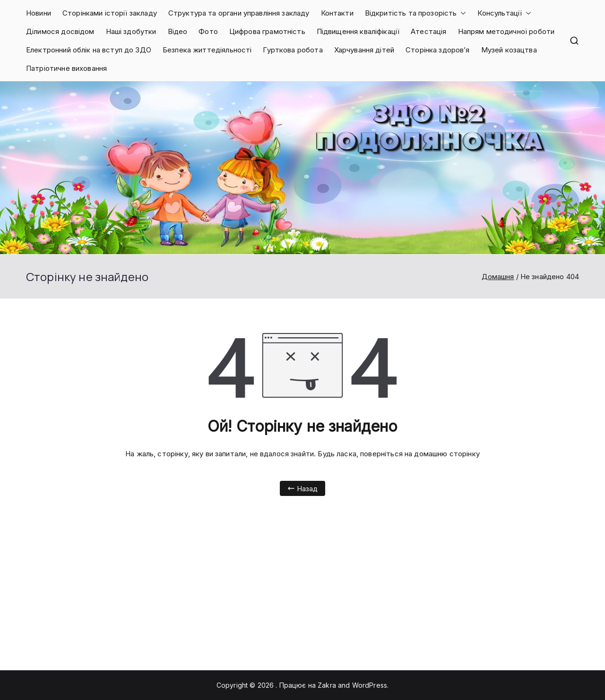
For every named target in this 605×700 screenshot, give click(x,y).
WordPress (370, 685)
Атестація (428, 31)
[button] (461, 13)
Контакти (337, 13)
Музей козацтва (509, 50)
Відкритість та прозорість (416, 13)
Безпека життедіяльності (207, 50)
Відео (178, 31)
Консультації (504, 13)
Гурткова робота (293, 50)
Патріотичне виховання (66, 68)
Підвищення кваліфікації (358, 31)
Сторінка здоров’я (438, 50)
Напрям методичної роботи (506, 31)
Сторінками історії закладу (110, 13)
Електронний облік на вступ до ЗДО (89, 50)
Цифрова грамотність (267, 31)
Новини (39, 13)
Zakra (327, 685)
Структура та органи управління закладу (239, 13)
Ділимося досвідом (60, 31)
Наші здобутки (131, 31)
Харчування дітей (364, 50)
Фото (208, 31)
